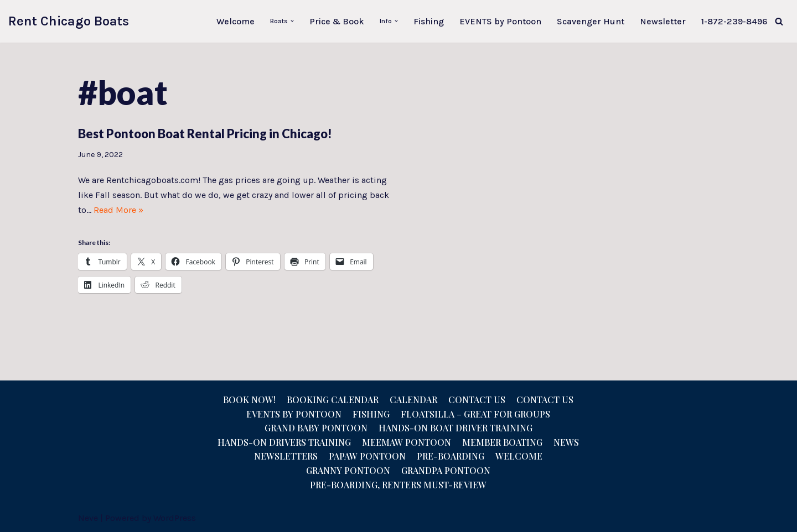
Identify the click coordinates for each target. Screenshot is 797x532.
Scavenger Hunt (591, 21)
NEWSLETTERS (286, 456)
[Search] (779, 21)
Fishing (429, 21)
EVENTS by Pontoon (500, 21)
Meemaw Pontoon (407, 442)
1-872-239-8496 (734, 21)
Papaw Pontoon (367, 456)
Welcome (236, 21)
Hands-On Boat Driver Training (456, 428)
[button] (292, 21)
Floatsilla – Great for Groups (475, 414)
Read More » (118, 210)
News (566, 442)
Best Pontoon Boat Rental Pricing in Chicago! (205, 134)
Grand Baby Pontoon (316, 428)
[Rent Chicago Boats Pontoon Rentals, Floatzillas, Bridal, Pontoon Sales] (69, 21)
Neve (88, 518)
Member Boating (502, 442)
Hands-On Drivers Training (284, 442)
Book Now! (249, 400)
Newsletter (663, 21)
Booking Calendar (333, 400)
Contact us (545, 400)
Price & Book (337, 21)
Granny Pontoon (348, 470)
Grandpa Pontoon (446, 470)
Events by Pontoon (294, 414)
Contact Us (477, 400)
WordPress (175, 518)
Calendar (413, 400)
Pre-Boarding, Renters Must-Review (398, 485)
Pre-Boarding (451, 456)
